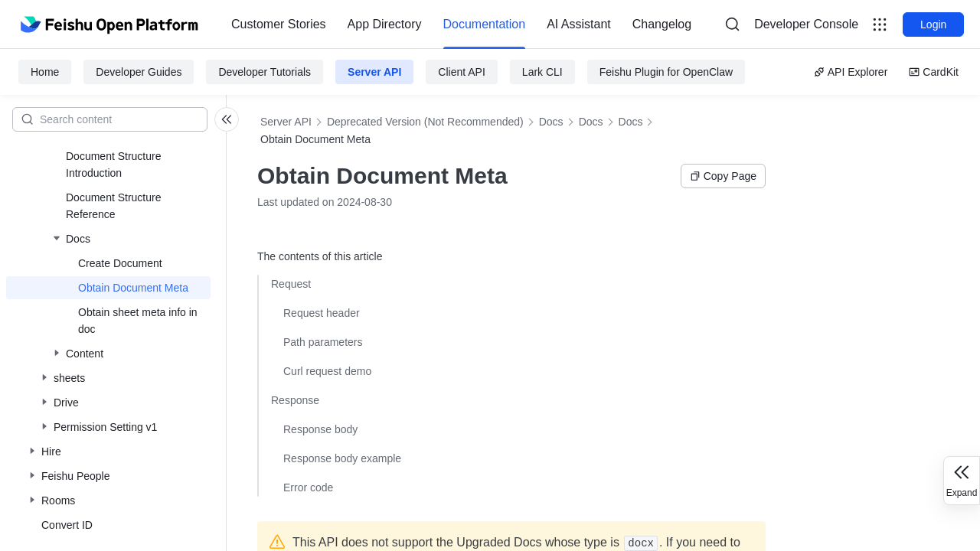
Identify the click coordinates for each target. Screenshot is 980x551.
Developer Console (806, 24)
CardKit (934, 72)
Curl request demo (327, 371)
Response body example (342, 458)
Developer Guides (139, 72)
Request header (322, 313)
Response (295, 400)
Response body (320, 429)
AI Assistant (579, 24)
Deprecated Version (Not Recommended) (425, 122)
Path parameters (323, 342)
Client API (461, 72)
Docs (551, 122)
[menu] (461, 24)
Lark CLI (542, 72)
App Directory (385, 24)
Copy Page (723, 176)
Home (45, 72)
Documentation (485, 24)
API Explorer (851, 72)
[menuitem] (279, 24)
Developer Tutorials (265, 72)
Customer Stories (279, 24)
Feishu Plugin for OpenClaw (666, 72)
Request (291, 284)
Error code (308, 487)
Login (933, 24)
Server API (374, 72)
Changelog (662, 24)
